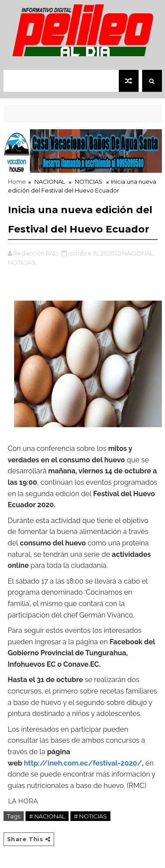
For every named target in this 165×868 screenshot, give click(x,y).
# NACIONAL (47, 816)
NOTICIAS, (22, 262)
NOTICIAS (89, 182)
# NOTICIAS (90, 816)
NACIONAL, (138, 253)
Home (17, 182)
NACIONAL (50, 182)
